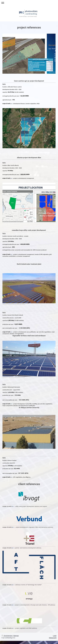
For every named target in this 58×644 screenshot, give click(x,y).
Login (55, 636)
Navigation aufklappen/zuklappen (29, 3)
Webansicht (53, 638)
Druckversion (7, 636)
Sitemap (16, 636)
